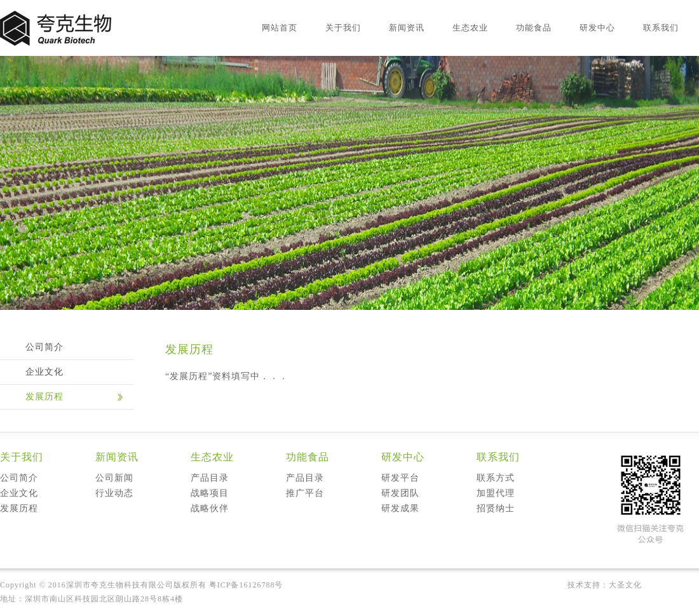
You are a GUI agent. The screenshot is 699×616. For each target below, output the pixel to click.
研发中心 (597, 28)
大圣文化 (625, 585)
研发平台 (400, 478)
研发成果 (400, 508)
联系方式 (496, 478)
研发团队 (400, 493)
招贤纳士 (496, 508)
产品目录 (210, 478)
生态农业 (470, 28)
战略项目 (210, 493)
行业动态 (114, 493)
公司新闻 (114, 478)
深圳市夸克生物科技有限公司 (120, 585)
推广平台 (305, 493)
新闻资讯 (407, 28)
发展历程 (44, 397)
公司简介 (44, 347)
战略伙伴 (210, 508)
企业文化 (44, 372)
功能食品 (534, 28)
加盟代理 (496, 493)
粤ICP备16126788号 (246, 585)
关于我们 (343, 28)
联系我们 (661, 28)
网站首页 (280, 28)
